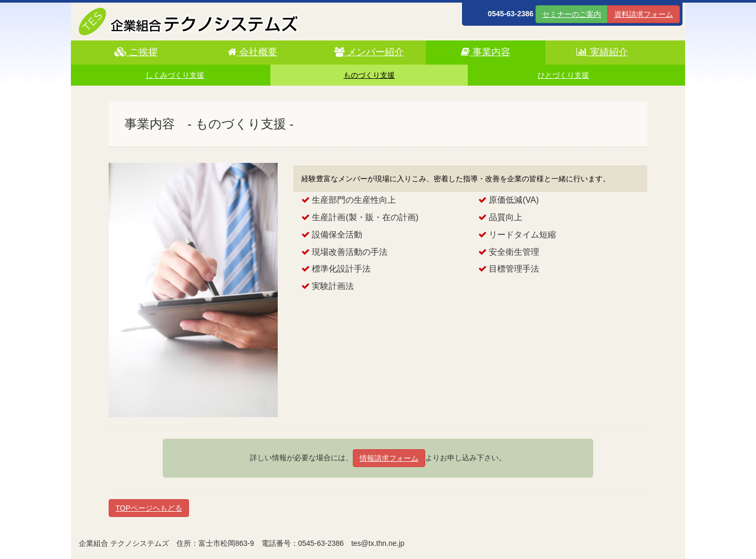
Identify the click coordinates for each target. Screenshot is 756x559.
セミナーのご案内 (572, 14)
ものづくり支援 (369, 75)
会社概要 (253, 52)
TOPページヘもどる (149, 508)
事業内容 (486, 52)
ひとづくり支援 (563, 75)
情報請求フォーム (389, 458)
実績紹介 (602, 52)
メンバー (369, 52)
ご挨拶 (136, 52)
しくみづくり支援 (175, 75)
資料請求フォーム (644, 14)
